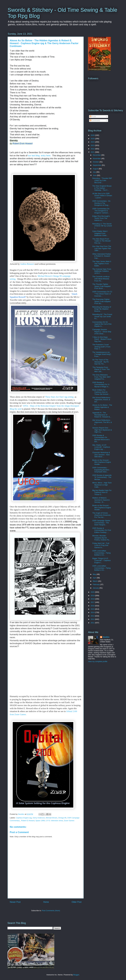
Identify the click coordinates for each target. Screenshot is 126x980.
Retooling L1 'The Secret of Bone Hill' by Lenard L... (102, 226)
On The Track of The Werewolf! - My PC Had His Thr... (101, 362)
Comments (95, 121)
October (96, 162)
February (97, 584)
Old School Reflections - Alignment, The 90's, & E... (102, 422)
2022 (93, 149)
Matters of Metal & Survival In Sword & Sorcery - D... (101, 500)
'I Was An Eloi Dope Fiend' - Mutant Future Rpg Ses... (102, 339)
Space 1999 (40, 821)
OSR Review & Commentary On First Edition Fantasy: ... (102, 530)
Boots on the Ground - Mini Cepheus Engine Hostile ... (102, 462)
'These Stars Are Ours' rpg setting (59, 397)
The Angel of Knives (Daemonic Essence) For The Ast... (101, 515)
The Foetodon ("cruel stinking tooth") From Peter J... (101, 347)
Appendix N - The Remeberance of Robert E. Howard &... (102, 415)
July (95, 172)
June (95, 175)
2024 (93, 142)
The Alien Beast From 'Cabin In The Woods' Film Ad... (102, 241)
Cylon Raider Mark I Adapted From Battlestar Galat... (100, 233)
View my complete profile (98, 661)
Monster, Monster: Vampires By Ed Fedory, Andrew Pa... (101, 538)
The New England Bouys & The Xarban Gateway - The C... (102, 188)
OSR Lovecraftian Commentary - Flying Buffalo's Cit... (101, 553)
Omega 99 (62, 818)
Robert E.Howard (28, 821)
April (95, 578)
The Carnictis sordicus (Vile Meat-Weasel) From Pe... (101, 279)
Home (46, 902)
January (96, 588)
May (95, 574)
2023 (93, 145)
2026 (93, 135)
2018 (93, 599)
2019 (93, 596)
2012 (93, 619)
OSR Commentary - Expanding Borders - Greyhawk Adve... (101, 470)
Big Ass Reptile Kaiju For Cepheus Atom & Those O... (102, 492)
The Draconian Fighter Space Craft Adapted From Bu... (101, 301)
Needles (106, 637)
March (96, 581)
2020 (93, 592)
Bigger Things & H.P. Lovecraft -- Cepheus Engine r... (101, 560)
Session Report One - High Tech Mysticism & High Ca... (102, 430)
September (97, 165)
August (96, 169)
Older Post (77, 902)
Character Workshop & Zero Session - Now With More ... (101, 455)
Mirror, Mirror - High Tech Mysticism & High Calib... (102, 485)
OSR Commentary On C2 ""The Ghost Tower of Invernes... (102, 294)
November (97, 158)
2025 (93, 139)
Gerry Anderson (39, 818)
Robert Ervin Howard (23, 144)
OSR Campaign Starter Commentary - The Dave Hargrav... (101, 523)
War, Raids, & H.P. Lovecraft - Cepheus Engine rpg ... (101, 447)
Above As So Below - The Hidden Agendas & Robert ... (102, 407)
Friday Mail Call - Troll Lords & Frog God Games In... (101, 545)
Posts (93, 117)
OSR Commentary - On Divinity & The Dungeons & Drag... (101, 203)
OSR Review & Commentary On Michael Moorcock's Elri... (101, 439)
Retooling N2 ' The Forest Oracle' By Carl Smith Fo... (102, 316)
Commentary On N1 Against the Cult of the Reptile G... (102, 324)
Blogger (76, 975)
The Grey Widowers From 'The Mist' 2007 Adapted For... (101, 377)
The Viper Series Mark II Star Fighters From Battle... (102, 264)
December (97, 155)
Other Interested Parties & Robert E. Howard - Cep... (102, 256)
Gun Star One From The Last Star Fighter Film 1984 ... (102, 248)
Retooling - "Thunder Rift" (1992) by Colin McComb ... (102, 180)
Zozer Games (69, 821)
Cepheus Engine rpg (24, 818)
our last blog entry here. (40, 156)
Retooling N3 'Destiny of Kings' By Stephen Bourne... (102, 309)
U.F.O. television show (54, 821)
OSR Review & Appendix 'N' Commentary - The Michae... (102, 477)
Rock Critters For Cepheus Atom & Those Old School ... (101, 392)
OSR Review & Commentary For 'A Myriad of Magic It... (101, 385)
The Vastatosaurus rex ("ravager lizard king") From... (102, 354)
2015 (93, 609)
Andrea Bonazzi (27, 264)
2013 (93, 616)
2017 (93, 602)
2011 (93, 623)
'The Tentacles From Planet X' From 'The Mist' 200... (101, 369)
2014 (93, 612)
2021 (93, 152)
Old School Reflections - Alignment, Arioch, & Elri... (102, 400)
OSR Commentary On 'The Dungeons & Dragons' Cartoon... (101, 211)
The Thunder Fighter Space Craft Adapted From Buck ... (101, 286)
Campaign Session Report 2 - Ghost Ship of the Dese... (102, 332)
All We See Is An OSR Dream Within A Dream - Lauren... (102, 196)
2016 (93, 606)
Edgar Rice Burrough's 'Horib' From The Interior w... (101, 218)
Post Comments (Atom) (51, 911)
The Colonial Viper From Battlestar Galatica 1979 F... (102, 271)
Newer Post (15, 902)
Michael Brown (52, 818)
